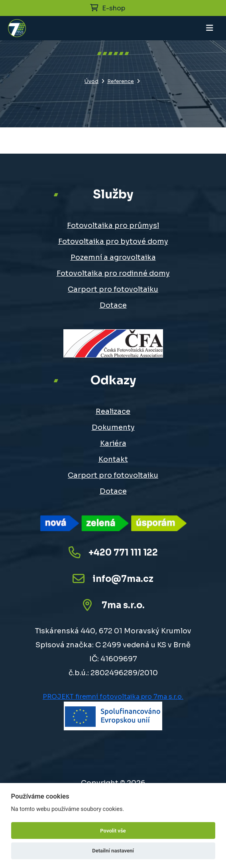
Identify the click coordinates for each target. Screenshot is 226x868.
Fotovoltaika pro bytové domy (113, 241)
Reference (121, 81)
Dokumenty (113, 427)
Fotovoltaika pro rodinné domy (113, 273)
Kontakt (113, 459)
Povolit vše (113, 831)
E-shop (108, 8)
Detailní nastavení (113, 851)
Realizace (113, 411)
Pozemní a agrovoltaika (113, 257)
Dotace (113, 305)
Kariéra (113, 443)
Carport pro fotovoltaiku (113, 289)
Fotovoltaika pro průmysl (113, 225)
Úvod (91, 81)
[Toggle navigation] (210, 28)
